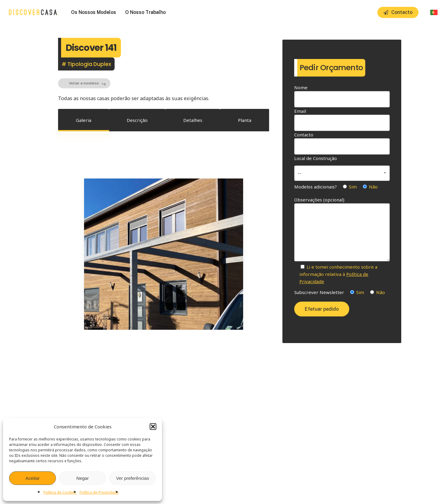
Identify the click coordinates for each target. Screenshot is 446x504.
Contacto (342, 143)
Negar (83, 478)
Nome (342, 96)
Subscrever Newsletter (340, 292)
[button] (153, 427)
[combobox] (342, 173)
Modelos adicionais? (336, 187)
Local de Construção (342, 167)
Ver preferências (133, 478)
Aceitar (33, 478)
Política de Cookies (60, 492)
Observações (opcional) (342, 230)
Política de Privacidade (99, 492)
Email (342, 119)
